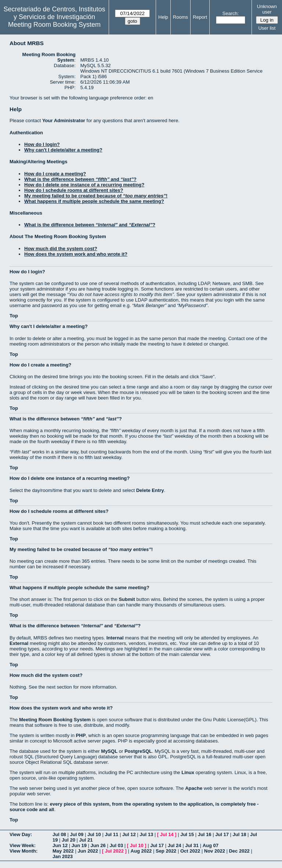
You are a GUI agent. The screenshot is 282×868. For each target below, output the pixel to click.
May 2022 (63, 851)
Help (163, 17)
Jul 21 (86, 840)
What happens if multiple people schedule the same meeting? (94, 201)
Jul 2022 (114, 851)
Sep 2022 (166, 851)
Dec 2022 (239, 851)
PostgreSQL (138, 751)
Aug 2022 (141, 851)
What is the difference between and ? (80, 179)
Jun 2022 (88, 851)
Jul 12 (129, 834)
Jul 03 (116, 845)
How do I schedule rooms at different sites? (74, 190)
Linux (188, 772)
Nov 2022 (215, 851)
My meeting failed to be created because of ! (96, 196)
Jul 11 (111, 834)
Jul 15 (187, 834)
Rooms (180, 17)
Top (14, 316)
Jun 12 (60, 845)
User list (267, 28)
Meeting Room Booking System (54, 25)
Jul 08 (59, 834)
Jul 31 (192, 845)
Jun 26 (98, 845)
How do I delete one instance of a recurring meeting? (84, 185)
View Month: (23, 851)
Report (200, 17)
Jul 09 (77, 834)
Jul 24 (175, 845)
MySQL (109, 751)
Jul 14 (167, 834)
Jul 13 (146, 834)
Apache (194, 788)
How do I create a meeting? (55, 174)
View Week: (23, 845)
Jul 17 (222, 834)
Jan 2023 (63, 856)
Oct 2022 (190, 851)
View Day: (21, 834)
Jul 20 (68, 840)
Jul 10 (94, 834)
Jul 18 (240, 834)
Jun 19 (79, 845)
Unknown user (267, 9)
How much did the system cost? (61, 249)
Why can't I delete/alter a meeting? (63, 150)
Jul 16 (205, 834)
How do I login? (42, 144)
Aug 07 (211, 845)
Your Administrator (64, 121)
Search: (231, 13)
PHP (81, 735)
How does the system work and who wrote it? (76, 254)
